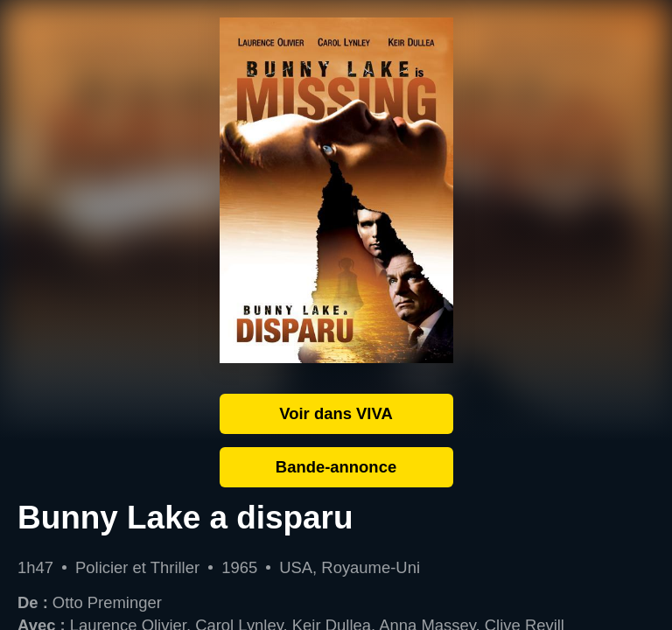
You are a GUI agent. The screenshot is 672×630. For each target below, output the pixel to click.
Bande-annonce (336, 467)
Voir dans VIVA (336, 413)
